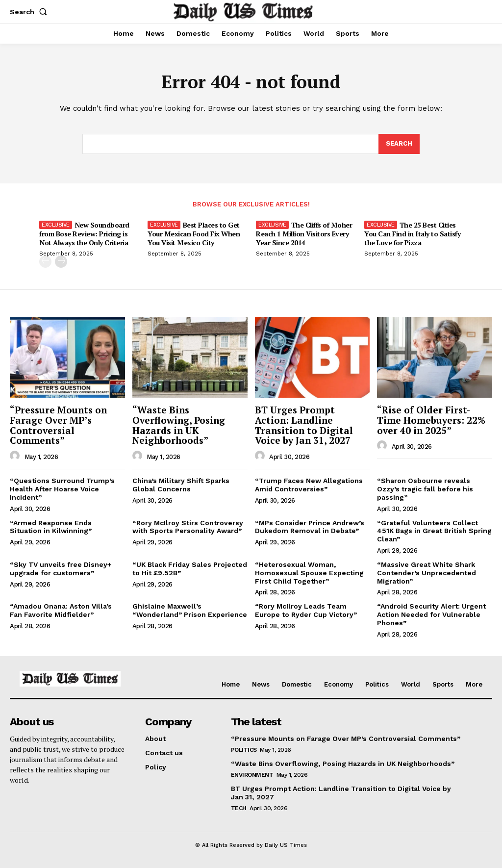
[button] (30, 12)
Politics (244, 750)
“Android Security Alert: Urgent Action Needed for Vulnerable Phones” (431, 614)
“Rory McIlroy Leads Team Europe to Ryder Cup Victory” (306, 610)
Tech (239, 808)
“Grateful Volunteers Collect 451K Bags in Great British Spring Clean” (434, 531)
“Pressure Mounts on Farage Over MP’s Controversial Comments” (58, 425)
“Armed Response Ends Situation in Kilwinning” (51, 527)
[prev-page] (45, 262)
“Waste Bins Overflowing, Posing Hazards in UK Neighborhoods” (179, 425)
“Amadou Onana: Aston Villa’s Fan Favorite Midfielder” (61, 610)
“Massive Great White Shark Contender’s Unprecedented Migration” (427, 573)
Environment (252, 775)
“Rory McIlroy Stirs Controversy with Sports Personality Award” (188, 527)
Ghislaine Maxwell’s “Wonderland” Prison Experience (190, 610)
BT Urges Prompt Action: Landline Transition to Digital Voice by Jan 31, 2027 (304, 425)
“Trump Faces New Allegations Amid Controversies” (309, 485)
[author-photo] (16, 456)
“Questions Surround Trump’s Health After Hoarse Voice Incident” (62, 489)
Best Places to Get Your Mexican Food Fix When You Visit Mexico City (194, 234)
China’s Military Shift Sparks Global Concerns (181, 485)
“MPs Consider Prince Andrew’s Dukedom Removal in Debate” (310, 527)
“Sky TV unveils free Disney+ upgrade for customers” (61, 569)
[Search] (399, 144)
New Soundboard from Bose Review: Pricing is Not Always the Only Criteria (84, 234)
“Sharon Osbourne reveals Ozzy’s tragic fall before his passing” (425, 489)
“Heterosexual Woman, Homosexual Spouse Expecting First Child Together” (309, 573)
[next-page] (61, 262)
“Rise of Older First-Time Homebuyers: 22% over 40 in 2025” (431, 420)
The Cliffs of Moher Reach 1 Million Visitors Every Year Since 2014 (304, 234)
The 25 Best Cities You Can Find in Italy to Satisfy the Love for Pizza (412, 234)
